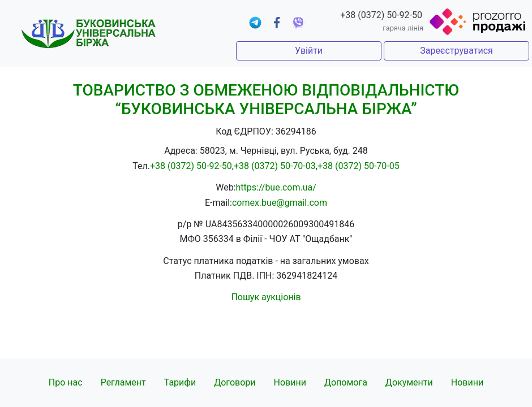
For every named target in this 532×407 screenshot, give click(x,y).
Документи (409, 382)
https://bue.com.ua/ (276, 187)
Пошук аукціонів (266, 297)
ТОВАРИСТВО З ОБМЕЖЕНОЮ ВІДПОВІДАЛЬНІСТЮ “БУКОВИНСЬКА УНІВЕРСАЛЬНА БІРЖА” (266, 100)
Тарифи (180, 382)
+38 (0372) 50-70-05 (359, 166)
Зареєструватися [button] (456, 51)
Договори (235, 382)
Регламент (123, 382)
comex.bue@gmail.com (280, 203)
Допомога (346, 382)
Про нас (66, 382)
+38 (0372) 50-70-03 (275, 166)
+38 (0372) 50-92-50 (381, 15)
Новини (290, 382)
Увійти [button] (309, 51)
